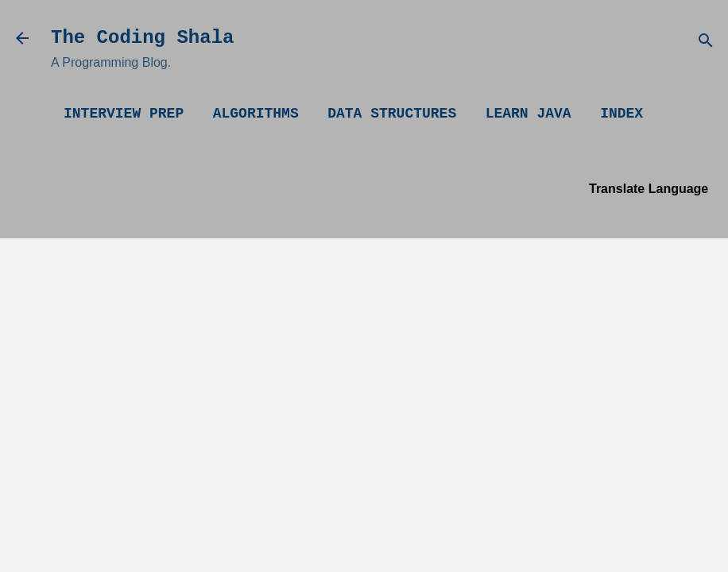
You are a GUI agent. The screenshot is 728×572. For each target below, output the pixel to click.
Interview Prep (124, 114)
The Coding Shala (142, 38)
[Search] (706, 43)
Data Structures (392, 114)
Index (622, 114)
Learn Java (529, 114)
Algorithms (256, 114)
